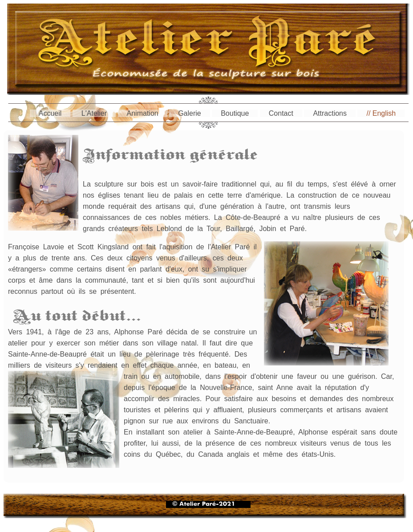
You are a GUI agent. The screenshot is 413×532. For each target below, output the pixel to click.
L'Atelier (94, 113)
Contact (281, 113)
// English (381, 113)
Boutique (235, 113)
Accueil (50, 113)
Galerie (190, 113)
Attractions (330, 113)
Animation (143, 113)
